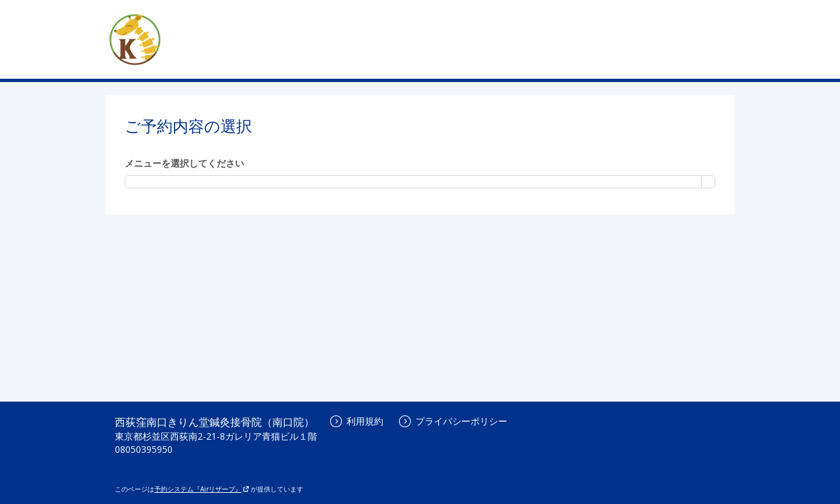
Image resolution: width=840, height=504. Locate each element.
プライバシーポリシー (453, 421)
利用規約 (357, 421)
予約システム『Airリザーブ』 (202, 489)
